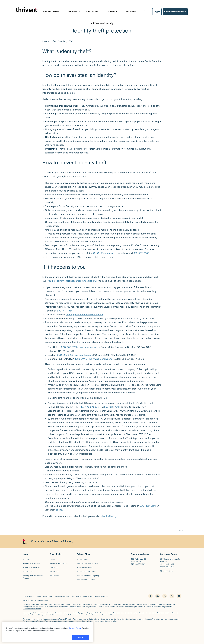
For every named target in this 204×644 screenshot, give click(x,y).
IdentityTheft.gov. (110, 516)
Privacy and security (103, 23)
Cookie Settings (28, 596)
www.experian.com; (102, 359)
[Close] (89, 628)
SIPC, (75, 607)
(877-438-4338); (90, 407)
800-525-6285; (66, 355)
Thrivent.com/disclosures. (32, 609)
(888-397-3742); (84, 359)
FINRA (67, 607)
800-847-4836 (166, 571)
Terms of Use (88, 596)
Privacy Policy (75, 631)
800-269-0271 (148, 506)
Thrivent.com (58, 615)
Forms (39, 596)
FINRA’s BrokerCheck (72, 615)
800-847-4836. (65, 311)
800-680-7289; (70, 347)
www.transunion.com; (90, 347)
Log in (157, 12)
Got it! (81, 641)
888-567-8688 (141, 253)
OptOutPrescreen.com (105, 253)
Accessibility (76, 596)
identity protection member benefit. (85, 315)
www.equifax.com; (84, 355)
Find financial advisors (175, 12)
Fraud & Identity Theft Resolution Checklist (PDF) (73, 281)
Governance (48, 596)
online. (59, 510)
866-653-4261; (112, 407)
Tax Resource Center (62, 596)
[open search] (145, 12)
